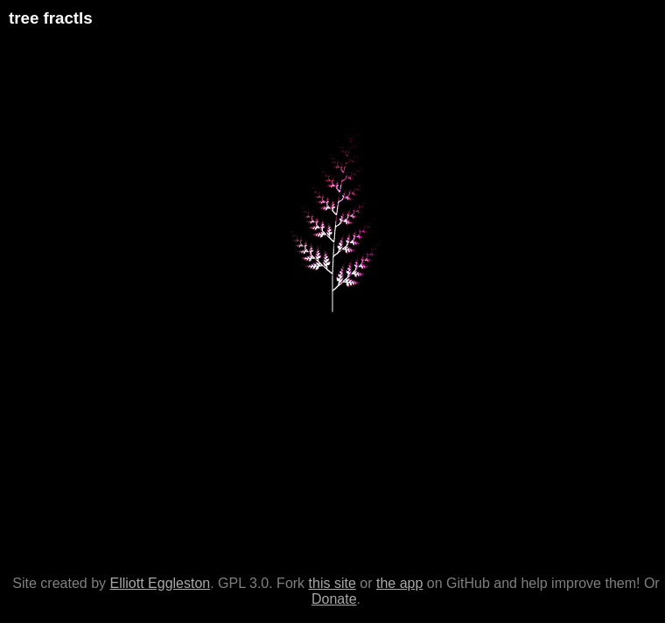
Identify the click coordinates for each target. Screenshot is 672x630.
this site (332, 583)
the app (399, 583)
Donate (334, 599)
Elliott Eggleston (160, 583)
